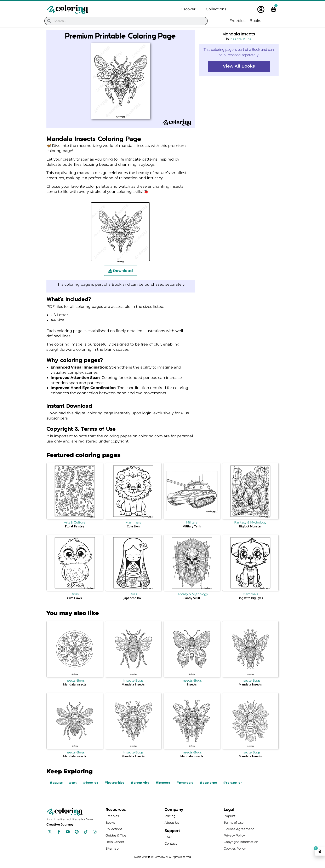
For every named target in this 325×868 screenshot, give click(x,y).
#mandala (185, 783)
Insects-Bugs (241, 39)
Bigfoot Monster (250, 526)
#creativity (140, 783)
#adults (56, 783)
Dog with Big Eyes (250, 598)
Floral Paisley (75, 526)
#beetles (90, 783)
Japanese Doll (133, 598)
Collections (216, 9)
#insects (163, 783)
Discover (187, 9)
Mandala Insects (75, 684)
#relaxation (233, 783)
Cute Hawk (75, 598)
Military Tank (192, 526)
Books (255, 21)
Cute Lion (133, 526)
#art (73, 783)
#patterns (208, 783)
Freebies (237, 21)
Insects (192, 684)
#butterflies (114, 783)
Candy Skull (192, 598)
